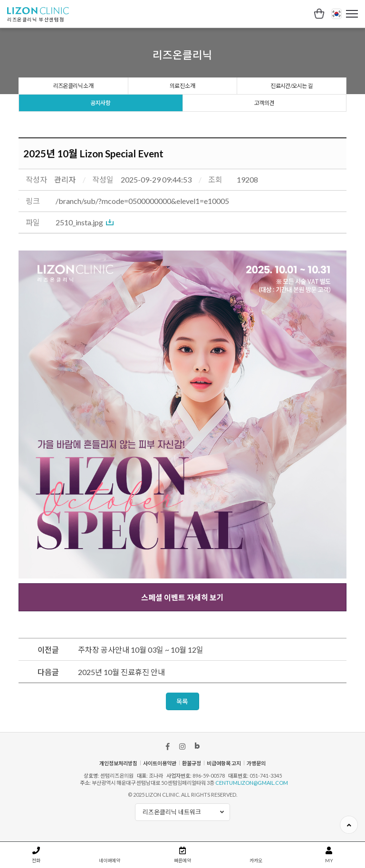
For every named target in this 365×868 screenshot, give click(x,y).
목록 (182, 701)
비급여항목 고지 (224, 763)
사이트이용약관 (160, 763)
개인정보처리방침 (118, 763)
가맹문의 (256, 763)
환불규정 (192, 763)
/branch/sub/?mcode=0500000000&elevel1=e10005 (142, 201)
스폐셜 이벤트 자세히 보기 (182, 597)
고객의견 (264, 103)
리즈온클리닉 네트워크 (186, 812)
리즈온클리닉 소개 (73, 86)
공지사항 (100, 103)
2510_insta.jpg (79, 222)
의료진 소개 (182, 86)
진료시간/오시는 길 (291, 86)
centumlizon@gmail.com (252, 783)
